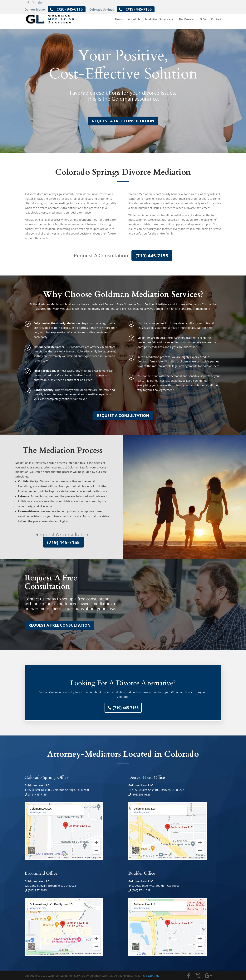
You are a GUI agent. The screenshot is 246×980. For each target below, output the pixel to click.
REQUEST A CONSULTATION (123, 415)
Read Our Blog (150, 976)
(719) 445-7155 (152, 256)
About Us (134, 19)
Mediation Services (157, 19)
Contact (216, 19)
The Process (187, 19)
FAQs (203, 19)
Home (119, 19)
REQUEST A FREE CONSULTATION (123, 121)
